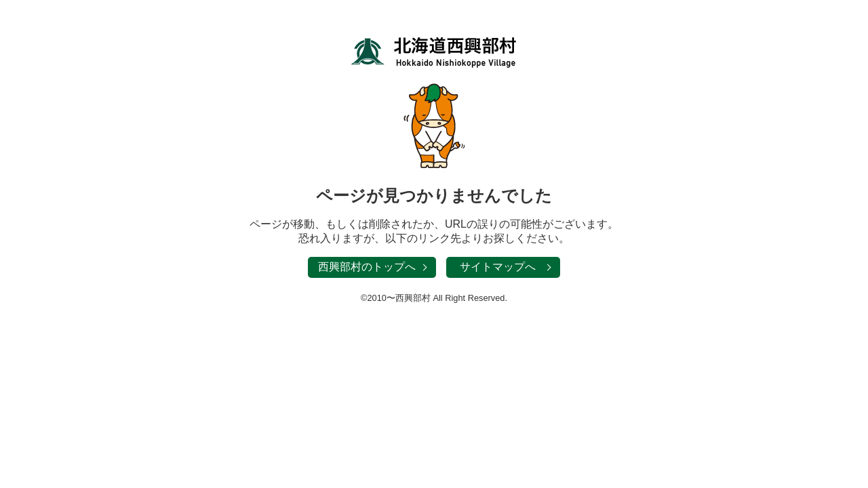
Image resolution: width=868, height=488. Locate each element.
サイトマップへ (498, 267)
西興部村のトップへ (367, 267)
